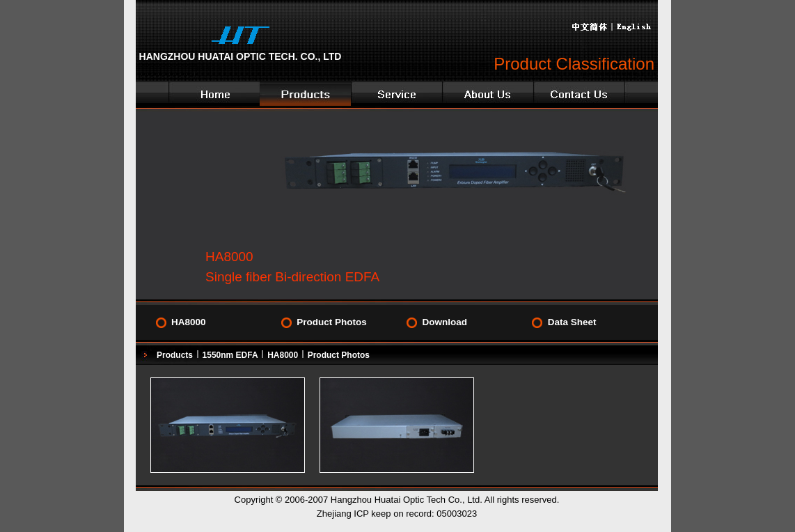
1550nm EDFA (230, 355)
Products (175, 355)
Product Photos (332, 322)
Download (444, 322)
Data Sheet (572, 322)
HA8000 (189, 322)
